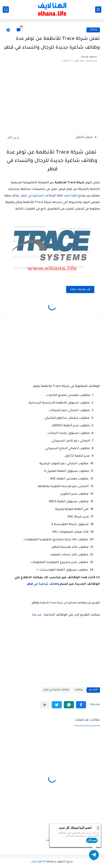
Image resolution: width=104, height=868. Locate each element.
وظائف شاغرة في (43, 584)
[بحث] (6, 10)
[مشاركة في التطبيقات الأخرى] (45, 705)
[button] (81, 705)
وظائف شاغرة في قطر (56, 690)
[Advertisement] (52, 100)
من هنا (37, 615)
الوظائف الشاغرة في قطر (39, 196)
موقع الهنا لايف (75, 196)
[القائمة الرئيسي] (98, 10)
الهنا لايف (37, 862)
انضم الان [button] (92, 840)
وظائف (93, 30)
